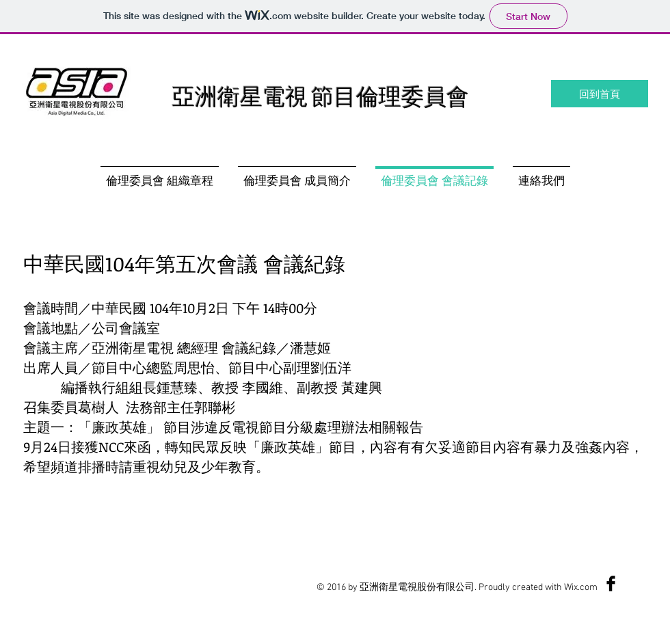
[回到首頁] (600, 94)
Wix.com (581, 588)
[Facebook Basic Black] (611, 583)
